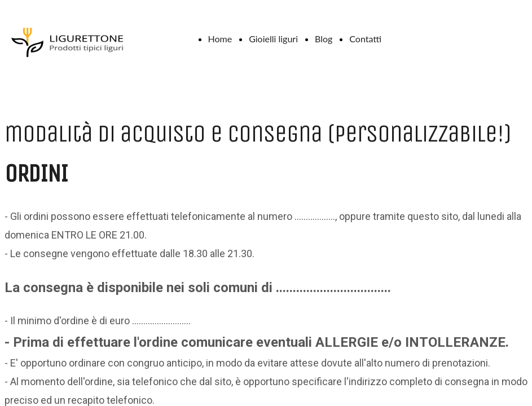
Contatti (365, 39)
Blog (324, 39)
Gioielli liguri (273, 39)
